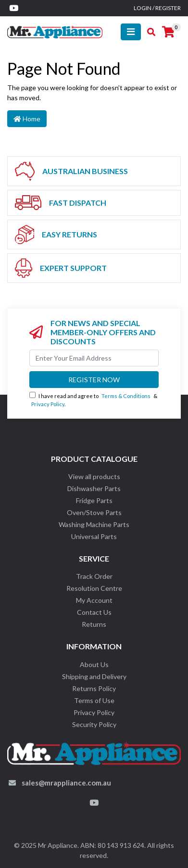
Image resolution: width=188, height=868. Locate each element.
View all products (94, 476)
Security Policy (94, 724)
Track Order (94, 576)
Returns (94, 624)
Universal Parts (94, 536)
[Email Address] (94, 358)
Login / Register (157, 8)
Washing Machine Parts (94, 524)
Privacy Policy (48, 404)
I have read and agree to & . (93, 399)
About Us (94, 664)
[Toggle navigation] (131, 32)
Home (27, 119)
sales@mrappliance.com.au (66, 783)
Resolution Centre (94, 588)
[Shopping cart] (168, 32)
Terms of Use (94, 700)
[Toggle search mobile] (148, 32)
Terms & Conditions (126, 396)
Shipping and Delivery (94, 676)
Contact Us (94, 612)
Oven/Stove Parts (94, 512)
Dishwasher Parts (94, 488)
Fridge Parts (94, 500)
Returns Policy (94, 688)
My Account (94, 600)
